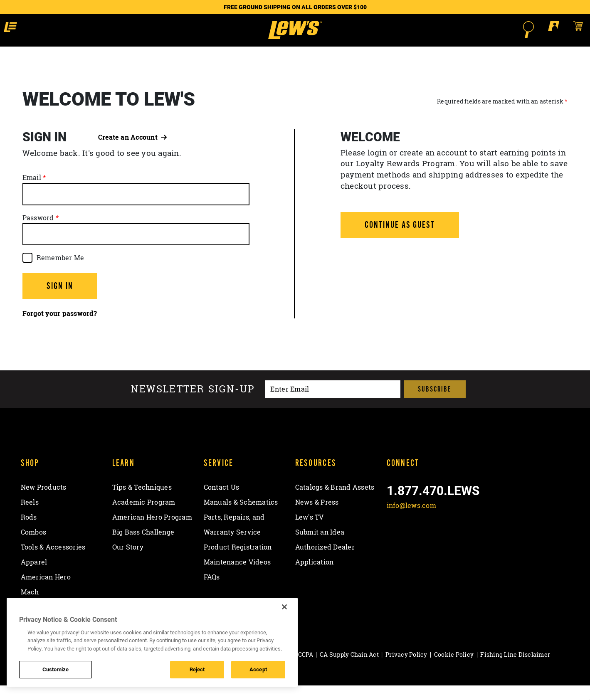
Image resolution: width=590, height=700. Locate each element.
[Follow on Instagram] (438, 540)
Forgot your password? (60, 328)
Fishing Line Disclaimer (515, 669)
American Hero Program (152, 532)
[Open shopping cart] (517, 29)
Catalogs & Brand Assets (335, 502)
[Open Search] (468, 30)
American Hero (46, 592)
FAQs (212, 592)
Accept (258, 669)
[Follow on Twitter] (416, 540)
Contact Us (222, 502)
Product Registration (238, 562)
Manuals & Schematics (241, 517)
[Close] (284, 607)
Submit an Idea (320, 547)
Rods (29, 532)
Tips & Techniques (142, 502)
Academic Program (144, 517)
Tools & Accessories (53, 562)
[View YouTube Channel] (460, 540)
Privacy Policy (406, 669)
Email (32, 192)
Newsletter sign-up (193, 404)
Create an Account (133, 152)
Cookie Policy (454, 669)
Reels (30, 517)
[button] (74, 29)
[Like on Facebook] (395, 540)
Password (38, 232)
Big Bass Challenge (143, 547)
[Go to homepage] (295, 37)
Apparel (34, 577)
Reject (197, 669)
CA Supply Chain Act (349, 669)
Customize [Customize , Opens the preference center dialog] (56, 669)
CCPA (306, 669)
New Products (44, 502)
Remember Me (60, 272)
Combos (34, 547)
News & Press (317, 517)
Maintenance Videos (237, 577)
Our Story (128, 562)
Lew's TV (310, 532)
